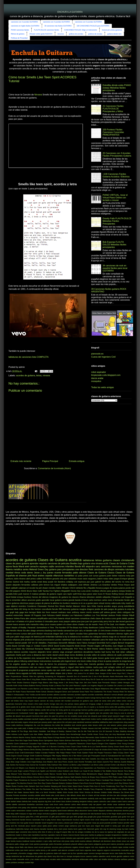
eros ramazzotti (38, 658)
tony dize (56, 856)
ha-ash (39, 588)
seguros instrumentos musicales (116, 850)
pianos (122, 588)
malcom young (11, 719)
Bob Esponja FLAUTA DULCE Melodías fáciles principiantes (114, 245)
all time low (111, 795)
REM (89, 649)
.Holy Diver (123, 728)
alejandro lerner (45, 652)
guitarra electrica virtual (114, 710)
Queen (9, 585)
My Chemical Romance (33, 649)
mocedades (103, 838)
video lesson (93, 725)
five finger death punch (117, 814)
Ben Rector (81, 737)
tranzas (40, 673)
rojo (54, 670)
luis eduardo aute (95, 716)
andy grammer (40, 798)
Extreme (123, 679)
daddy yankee (128, 618)
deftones (71, 811)
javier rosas (92, 823)
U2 (76, 576)
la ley (65, 637)
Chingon (100, 744)
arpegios (44, 566)
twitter (47, 673)
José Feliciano (48, 615)
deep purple (48, 582)
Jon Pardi (131, 759)
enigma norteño (28, 710)
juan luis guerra (92, 621)
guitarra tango (129, 710)
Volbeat (9, 695)
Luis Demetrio (51, 771)
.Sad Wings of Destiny (56, 731)
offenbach (96, 841)
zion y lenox (67, 673)
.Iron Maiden (120, 624)
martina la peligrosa (96, 835)
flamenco (62, 658)
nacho (99, 719)
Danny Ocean (114, 747)
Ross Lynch (114, 783)
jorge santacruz (71, 826)
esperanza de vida (87, 814)
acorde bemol (41, 695)
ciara (58, 704)
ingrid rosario (85, 820)
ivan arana (59, 823)
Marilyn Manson (73, 606)
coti (76, 582)
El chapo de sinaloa (100, 750)
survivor (92, 853)
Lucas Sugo (17, 771)
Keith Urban (18, 686)
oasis (85, 579)
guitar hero (126, 817)
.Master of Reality (19, 628)
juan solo (121, 826)
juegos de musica (111, 588)
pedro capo (52, 722)
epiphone (61, 814)
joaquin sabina (70, 621)
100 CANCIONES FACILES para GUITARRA (93, 26)
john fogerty (69, 713)
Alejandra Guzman (51, 734)
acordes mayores (29, 652)
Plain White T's (128, 780)
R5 (14, 692)
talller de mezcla (114, 670)
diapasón (102, 811)
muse (80, 579)
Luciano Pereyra (29, 771)
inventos (13, 823)
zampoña (9, 728)
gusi (133, 817)
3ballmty (123, 731)
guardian (114, 817)
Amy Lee (108, 734)
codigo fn (100, 704)
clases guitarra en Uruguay (85, 704)
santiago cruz (78, 670)
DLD (132, 582)
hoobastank (24, 713)
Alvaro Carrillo (87, 734)
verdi (108, 856)
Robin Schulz (41, 692)
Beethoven (93, 628)
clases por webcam (68, 808)
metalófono (49, 838)
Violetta (104, 792)
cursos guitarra (99, 576)
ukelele (99, 597)
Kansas (22, 765)
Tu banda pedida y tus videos (115, 789)
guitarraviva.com (12, 713)
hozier (32, 713)
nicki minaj (126, 719)
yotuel (125, 725)
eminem (129, 707)
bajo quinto (107, 798)
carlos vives (107, 600)
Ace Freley (83, 628)
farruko (55, 609)
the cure (37, 725)
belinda (25, 801)
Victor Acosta (68, 792)
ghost (32, 621)
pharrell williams (78, 844)
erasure (68, 814)
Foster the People (96, 753)
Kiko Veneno (64, 765)
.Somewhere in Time (45, 628)
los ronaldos (72, 716)
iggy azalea (39, 713)
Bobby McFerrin (54, 679)
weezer (113, 725)
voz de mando (92, 624)
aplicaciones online (45, 698)
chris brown (106, 631)
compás (92, 808)
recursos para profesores (62, 847)
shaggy (30, 853)
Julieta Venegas (124, 683)
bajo (80, 563)
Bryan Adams (59, 740)
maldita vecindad (24, 719)
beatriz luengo (90, 698)
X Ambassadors (18, 695)
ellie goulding (119, 707)
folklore (49, 579)
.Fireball (84, 728)
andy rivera (22, 698)
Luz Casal (83, 771)
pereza (9, 670)
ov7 (123, 667)
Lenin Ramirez (74, 686)
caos (92, 701)
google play (82, 817)
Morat (20, 631)
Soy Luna (81, 591)
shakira (64, 585)
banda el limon (82, 600)
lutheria (105, 637)
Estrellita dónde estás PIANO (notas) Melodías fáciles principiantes (117, 88)
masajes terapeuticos (113, 835)
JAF (14, 759)
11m (100, 731)
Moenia (24, 777)
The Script (56, 789)
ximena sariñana (121, 859)
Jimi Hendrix (11, 631)
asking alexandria (60, 698)
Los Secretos (126, 768)
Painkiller (9, 780)
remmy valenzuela (113, 603)
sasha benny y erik (43, 850)
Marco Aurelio (43, 774)
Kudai (51, 686)
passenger (44, 844)
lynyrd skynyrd (113, 716)
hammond (15, 820)
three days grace (85, 594)
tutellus (95, 856)
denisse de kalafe (43, 707)
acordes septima (81, 695)
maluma (122, 576)
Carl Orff (106, 740)
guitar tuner (110, 658)
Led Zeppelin (127, 597)
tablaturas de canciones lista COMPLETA (29, 357)
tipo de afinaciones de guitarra (32, 856)
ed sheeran (21, 576)
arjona (9, 566)
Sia (24, 631)
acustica (31, 795)
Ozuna (74, 591)
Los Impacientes (86, 768)
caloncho (103, 801)
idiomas (120, 634)
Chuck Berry (85, 679)
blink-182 (18, 609)
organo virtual (28, 722)
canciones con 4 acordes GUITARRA (56, 22)
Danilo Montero (102, 747)
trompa (69, 856)
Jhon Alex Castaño (89, 759)
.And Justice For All (81, 673)
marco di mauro (62, 835)
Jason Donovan (74, 759)
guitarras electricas (20, 603)
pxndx (128, 588)
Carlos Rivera (105, 628)
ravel (36, 847)
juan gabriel (96, 582)
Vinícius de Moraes (92, 792)
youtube (131, 725)
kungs (119, 829)
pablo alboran (80, 573)
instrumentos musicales (50, 661)
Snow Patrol (84, 692)
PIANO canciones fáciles (20, 30)
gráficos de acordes (76, 34)
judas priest (83, 576)
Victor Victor (79, 792)
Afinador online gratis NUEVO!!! (41, 34)
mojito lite (112, 838)
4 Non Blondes (103, 676)
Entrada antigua (77, 461)
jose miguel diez (98, 826)
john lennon (44, 585)
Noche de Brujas (88, 777)
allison (24, 600)
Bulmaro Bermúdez (73, 740)
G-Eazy (121, 753)
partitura (9, 579)
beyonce (41, 801)
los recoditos (84, 637)
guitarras (75, 609)
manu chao (83, 664)
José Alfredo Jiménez (88, 585)
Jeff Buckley (107, 646)
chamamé (18, 704)
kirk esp (103, 829)
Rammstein (31, 692)
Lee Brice (94, 765)
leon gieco (44, 716)
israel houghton (48, 823)
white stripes (56, 673)
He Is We (72, 756)
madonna (73, 664)
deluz (77, 811)
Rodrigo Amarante (102, 783)
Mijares (127, 774)
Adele (59, 588)
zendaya (21, 862)
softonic (103, 670)
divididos (79, 655)
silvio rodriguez (124, 612)
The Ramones (45, 789)
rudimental (10, 850)
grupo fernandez (104, 817)
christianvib (128, 560)
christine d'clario (118, 631)
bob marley (25, 582)
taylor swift (72, 594)
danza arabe (97, 378)
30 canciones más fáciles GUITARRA (58, 26)
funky (61, 710)
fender (127, 600)
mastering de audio (125, 664)
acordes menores (67, 695)
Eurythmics (10, 753)
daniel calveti (58, 655)
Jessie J (62, 683)
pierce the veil (62, 722)
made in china (21, 835)
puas (75, 722)
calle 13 (97, 631)
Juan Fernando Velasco (107, 683)
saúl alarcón (63, 850)
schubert (71, 850)
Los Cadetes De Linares (113, 686)
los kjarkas (109, 832)
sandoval (88, 722)
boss (63, 801)
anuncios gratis (34, 600)
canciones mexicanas (111, 566)
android (31, 798)
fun (57, 710)
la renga (123, 661)
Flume (74, 753)
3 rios (94, 676)
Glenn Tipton (129, 753)
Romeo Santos (12, 582)
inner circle (95, 820)
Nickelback (125, 689)
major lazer (130, 716)
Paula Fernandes (61, 780)
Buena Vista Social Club (70, 679)
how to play (46, 820)
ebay (13, 814)
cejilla (51, 566)
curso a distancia (34, 655)
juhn (128, 826)
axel (132, 585)
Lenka (101, 765)
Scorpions (125, 649)
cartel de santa (100, 701)
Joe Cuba (101, 759)
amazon (131, 795)
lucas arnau (83, 716)
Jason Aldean (62, 759)
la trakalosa (73, 637)
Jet (67, 683)
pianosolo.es (97, 354)
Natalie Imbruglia (57, 777)
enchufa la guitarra (50, 814)
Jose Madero (48, 762)
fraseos (9, 817)
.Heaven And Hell (94, 728)
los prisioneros (61, 664)
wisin (95, 594)
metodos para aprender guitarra (78, 838)
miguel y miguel (67, 667)
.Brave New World (55, 728)
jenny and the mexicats (15, 826)
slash (111, 722)
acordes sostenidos (96, 695)
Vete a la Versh (42, 792)
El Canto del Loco (101, 679)
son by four (72, 853)
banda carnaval (64, 631)
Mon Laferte (115, 689)
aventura (10, 609)
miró (97, 838)
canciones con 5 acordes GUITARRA (88, 22)
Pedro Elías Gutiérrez (76, 780)
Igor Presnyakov (94, 756)
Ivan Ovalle (126, 756)
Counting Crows (64, 747)
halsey (8, 820)
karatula (50, 829)
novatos (96, 612)
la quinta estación (111, 661)
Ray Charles (47, 783)
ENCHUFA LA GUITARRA (70, 12)
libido (39, 612)
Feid (128, 679)
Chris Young (122, 744)
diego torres (70, 655)
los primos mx (61, 716)
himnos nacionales (33, 820)
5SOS (24, 591)
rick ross (95, 847)
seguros (100, 850)
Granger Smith (29, 756)
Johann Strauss (120, 759)
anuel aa (62, 798)
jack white (74, 823)
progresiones (35, 670)
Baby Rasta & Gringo (51, 737)
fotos (86, 634)
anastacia (10, 798)
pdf (102, 612)
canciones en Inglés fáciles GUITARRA (25, 26)
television (91, 597)
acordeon (24, 795)
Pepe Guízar (90, 780)
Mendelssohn (92, 774)
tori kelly (33, 673)
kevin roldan (86, 661)
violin (101, 725)
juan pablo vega (17, 637)
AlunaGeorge (76, 734)
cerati (39, 582)
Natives (67, 777)
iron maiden (128, 566)
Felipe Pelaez (65, 753)
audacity (91, 798)
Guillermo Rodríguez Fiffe (45, 756)
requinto (43, 563)
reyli (73, 640)
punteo (58, 640)
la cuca (121, 713)
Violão (110, 792)
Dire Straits (60, 606)
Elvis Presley (113, 750)
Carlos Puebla (129, 740)
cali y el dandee (86, 631)
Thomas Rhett (118, 692)
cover (132, 704)
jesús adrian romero (56, 826)
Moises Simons (33, 777)
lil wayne (64, 832)
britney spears (93, 801)
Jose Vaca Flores (60, 762)
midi (93, 838)
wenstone (75, 859)
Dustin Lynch (78, 750)
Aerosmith (63, 643)
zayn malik (18, 728)
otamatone (10, 844)
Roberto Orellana (66, 783)
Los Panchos (22, 689)
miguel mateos (52, 667)
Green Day (43, 569)
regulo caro (62, 594)
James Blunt (51, 759)
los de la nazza (98, 832)
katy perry (104, 621)
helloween (111, 634)
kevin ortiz (76, 661)
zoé (90, 576)
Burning (84, 740)
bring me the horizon (32, 609)
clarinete (34, 808)
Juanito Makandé (128, 762)
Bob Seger (24, 740)
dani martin (47, 655)
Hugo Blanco (43, 683)
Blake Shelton (42, 679)
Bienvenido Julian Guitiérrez (96, 737)
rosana (53, 624)
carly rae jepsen (95, 804)
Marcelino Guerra (30, 774)
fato (48, 658)
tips (46, 856)
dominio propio (128, 811)
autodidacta (129, 606)
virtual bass (45, 859)
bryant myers (34, 701)
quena (127, 844)
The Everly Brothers (14, 789)
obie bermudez (16, 722)
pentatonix (67, 844)
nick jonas (65, 841)
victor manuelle (18, 859)
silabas (36, 853)
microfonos (76, 719)
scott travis (80, 850)
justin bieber (112, 576)
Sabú (26, 786)
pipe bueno (89, 844)
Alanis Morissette (117, 676)
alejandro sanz (93, 566)
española (75, 814)
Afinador (65, 588)
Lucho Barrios (34, 689)
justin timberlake (48, 637)
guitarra (25, 563)
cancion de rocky (47, 701)
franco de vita (80, 658)
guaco (102, 710)
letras (39, 375)
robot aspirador (99, 372)
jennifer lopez (129, 823)
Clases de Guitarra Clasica (101, 573)
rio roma (126, 582)
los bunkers (65, 603)
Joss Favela (92, 683)
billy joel (110, 698)
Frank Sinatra (17, 683)
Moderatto (16, 777)
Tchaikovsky (111, 786)
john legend (66, 661)
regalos (75, 847)
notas (106, 579)
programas (23, 670)
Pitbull (132, 615)
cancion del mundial (62, 701)
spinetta (80, 853)
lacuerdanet (10, 832)
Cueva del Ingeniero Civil (103, 357)
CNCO (72, 588)
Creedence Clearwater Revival (40, 606)
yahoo (119, 725)
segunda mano (90, 850)
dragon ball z (59, 634)
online (118, 667)
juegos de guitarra (116, 609)
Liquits (8, 768)
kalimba (59, 637)
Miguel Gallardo (104, 774)
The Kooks (108, 692)
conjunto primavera (112, 704)
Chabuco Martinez (49, 744)
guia (120, 817)
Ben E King (31, 679)
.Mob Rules (33, 731)
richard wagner (85, 847)
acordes (107, 606)
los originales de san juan (124, 832)
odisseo (89, 841)
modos (93, 719)
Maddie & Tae (100, 771)
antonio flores (32, 698)
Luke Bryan (74, 771)
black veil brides (12, 701)
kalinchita (20, 829)
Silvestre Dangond (54, 692)
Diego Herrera (24, 750)
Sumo (103, 786)
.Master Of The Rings (19, 731)
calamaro (22, 588)
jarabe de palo (101, 609)
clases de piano (13, 563)
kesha (70, 829)
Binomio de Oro (114, 737)
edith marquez (20, 814)
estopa (122, 591)
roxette (132, 847)
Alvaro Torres (99, 734)
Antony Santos (31, 737)
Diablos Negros (12, 750)
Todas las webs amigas (102, 387)
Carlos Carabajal (116, 740)
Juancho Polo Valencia (111, 762)
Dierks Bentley (36, 750)
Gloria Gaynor (11, 756)
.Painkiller (42, 731)
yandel (24, 643)
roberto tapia (117, 847)
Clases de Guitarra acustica (60, 560)
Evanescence (114, 679)
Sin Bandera (60, 582)
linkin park (18, 594)
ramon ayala (46, 670)
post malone (111, 844)
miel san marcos (37, 667)
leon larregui (30, 612)
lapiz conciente (21, 832)
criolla (8, 811)
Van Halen (18, 792)
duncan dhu (82, 707)
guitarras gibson (13, 661)
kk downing (111, 829)
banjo (132, 798)
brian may (24, 701)
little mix (71, 832)
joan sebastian (70, 579)
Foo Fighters (55, 591)
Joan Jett (83, 683)
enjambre (27, 658)
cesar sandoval (119, 804)
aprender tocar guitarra (52, 600)
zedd (24, 728)
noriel (77, 841)
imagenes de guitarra (59, 597)
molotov (89, 667)
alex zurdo (55, 795)
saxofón (54, 850)
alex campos (31, 618)
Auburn (40, 737)
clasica (79, 808)
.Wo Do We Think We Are (88, 731)
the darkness (46, 725)
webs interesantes (64, 859)
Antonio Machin (18, 737)
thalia (121, 853)
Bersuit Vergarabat (126, 643)
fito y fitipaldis (89, 588)
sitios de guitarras (46, 853)
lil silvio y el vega (53, 832)
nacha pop (98, 667)
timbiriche (15, 856)
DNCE (51, 646)
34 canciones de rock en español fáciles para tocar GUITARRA (115, 268)
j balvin (100, 579)
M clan (91, 771)
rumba (17, 850)
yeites (8, 862)
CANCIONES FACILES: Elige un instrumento (81, 30)
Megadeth (66, 591)
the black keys (112, 640)
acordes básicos (13, 652)
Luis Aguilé (41, 771)
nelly (50, 841)
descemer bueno (86, 811)
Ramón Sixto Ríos (34, 783)
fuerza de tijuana (19, 817)
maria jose (84, 835)
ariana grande (68, 600)
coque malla (125, 704)
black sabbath (12, 588)
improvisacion (67, 820)
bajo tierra (116, 798)
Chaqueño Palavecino (77, 744)
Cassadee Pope (35, 744)
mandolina (36, 835)
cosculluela (47, 609)
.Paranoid (31, 628)
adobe (38, 795)
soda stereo (27, 573)
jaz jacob (100, 823)
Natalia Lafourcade (52, 649)
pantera (37, 844)
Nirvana (38, 95)
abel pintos (31, 579)
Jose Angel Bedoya (35, 762)
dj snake (87, 655)
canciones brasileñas (26, 804)
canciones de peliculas (59, 563)
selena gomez (110, 612)
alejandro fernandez (21, 585)
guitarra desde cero (114, 34)
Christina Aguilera (18, 747)
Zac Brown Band (127, 792)
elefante (80, 588)
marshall (35, 719)
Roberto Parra (78, 783)
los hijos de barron (45, 664)
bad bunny (106, 652)
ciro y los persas (67, 704)
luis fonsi (46, 612)
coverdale (119, 808)
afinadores (130, 594)
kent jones (63, 829)
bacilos (98, 652)
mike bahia (80, 667)
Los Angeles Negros (95, 686)
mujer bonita (11, 841)
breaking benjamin (80, 801)
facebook (98, 814)
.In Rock (131, 728)
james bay (83, 823)
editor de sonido (99, 655)
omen (132, 841)
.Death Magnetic (74, 728)
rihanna (83, 597)
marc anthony (73, 612)
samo (69, 670)
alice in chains (87, 795)
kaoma (37, 829)
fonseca (99, 588)
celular (110, 804)
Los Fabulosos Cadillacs (80, 615)
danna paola (11, 707)
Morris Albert (45, 777)
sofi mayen (63, 853)
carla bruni (54, 804)
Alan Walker (39, 734)
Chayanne (116, 597)
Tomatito (86, 789)
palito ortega (19, 844)
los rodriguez (96, 637)
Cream (73, 747)
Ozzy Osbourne (102, 777)
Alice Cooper (11, 679)
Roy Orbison (124, 783)
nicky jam (130, 576)
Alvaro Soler (21, 679)
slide (97, 670)
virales (37, 859)
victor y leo (29, 859)
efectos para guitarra (109, 591)
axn (101, 798)
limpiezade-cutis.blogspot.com (106, 375)
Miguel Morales (117, 774)
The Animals (129, 786)
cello (104, 804)
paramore (130, 667)
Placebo (9, 692)
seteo (87, 670)
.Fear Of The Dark (106, 624)
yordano (14, 862)
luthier (105, 716)
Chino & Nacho (118, 628)
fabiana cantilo (40, 710)
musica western (36, 841)
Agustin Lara (28, 734)
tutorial (18, 643)
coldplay (70, 582)
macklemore (11, 835)
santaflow (96, 722)
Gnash (20, 756)
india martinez (50, 713)
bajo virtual (125, 798)
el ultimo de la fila (14, 658)
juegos (32, 603)
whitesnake (84, 859)
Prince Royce (124, 585)
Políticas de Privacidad (19, 38)
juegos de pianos (43, 603)
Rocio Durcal (89, 783)
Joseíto (71, 762)
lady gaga (19, 612)
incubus (76, 820)
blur (114, 652)
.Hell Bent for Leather (110, 728)
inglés (126, 634)
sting (126, 722)
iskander (38, 823)
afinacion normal (110, 695)
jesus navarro (31, 826)
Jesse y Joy (40, 573)
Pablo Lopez (118, 777)
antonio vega (58, 652)
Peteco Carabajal (102, 780)
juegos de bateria (32, 637)
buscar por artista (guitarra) (112, 30)
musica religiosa (13, 640)
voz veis (107, 725)
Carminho (10, 744)
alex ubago (31, 631)
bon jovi (75, 631)
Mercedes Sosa (88, 689)
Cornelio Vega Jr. (26, 646)
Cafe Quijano (96, 740)
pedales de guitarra (48, 594)
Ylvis (27, 695)
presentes (121, 844)
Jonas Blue (10, 762)
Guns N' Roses (104, 594)
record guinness (45, 847)
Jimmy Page (74, 683)
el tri (27, 621)
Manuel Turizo (17, 774)
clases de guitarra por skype (49, 808)
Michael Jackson (108, 615)
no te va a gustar (86, 603)
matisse (35, 594)
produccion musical (33, 640)
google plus (92, 817)
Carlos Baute (11, 646)
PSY (76, 649)
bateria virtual (64, 618)
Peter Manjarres (116, 780)
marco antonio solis (21, 624)
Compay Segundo (32, 747)
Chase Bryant (91, 744)
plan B (15, 670)
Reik (91, 569)
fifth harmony (65, 609)
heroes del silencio (40, 597)
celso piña (111, 701)
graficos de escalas (95, 34)
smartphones (118, 722)
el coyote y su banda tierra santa (101, 707)
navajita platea (107, 719)
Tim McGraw (129, 692)
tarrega (98, 853)
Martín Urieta (81, 774)
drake (8, 814)
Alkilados (72, 643)
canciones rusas (42, 804)
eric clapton (70, 634)
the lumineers (128, 670)
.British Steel (94, 673)
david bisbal (11, 597)
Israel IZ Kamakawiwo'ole (111, 756)
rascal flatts (19, 847)
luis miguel (55, 585)
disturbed (68, 707)
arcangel (69, 652)
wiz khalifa (103, 859)
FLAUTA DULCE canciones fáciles (47, 30)
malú (29, 835)
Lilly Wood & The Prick (125, 765)
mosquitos (96, 381)
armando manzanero (79, 798)
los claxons (74, 597)
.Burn (65, 728)
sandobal (81, 722)
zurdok (27, 862)
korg (116, 713)
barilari (13, 801)
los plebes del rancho (112, 582)
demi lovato (31, 707)
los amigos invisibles (83, 832)
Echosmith (87, 750)
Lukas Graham (63, 771)
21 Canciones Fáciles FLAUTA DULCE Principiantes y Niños (113, 109)
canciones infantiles (64, 566)
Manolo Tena (123, 771)
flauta (15, 566)
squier (86, 853)
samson (32, 850)
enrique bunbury (24, 597)
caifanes (35, 585)
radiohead (66, 640)
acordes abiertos (53, 695)
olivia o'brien (116, 841)
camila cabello (11, 804)
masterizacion (12, 667)
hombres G (40, 621)
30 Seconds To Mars (111, 731)
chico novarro (28, 704)
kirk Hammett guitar (91, 829)
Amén (128, 734)
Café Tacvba (43, 591)
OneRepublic (67, 649)
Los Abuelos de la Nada (35, 768)
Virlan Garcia (97, 606)
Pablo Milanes (129, 777)
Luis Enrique (45, 689)
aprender (34, 563)
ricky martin (126, 603)
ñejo (32, 862)
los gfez (31, 664)
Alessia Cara (65, 734)
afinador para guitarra (126, 695)
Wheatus (117, 792)
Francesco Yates (110, 753)
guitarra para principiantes (62, 569)
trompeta (76, 856)
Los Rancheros (100, 768)
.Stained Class (71, 731)
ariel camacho (32, 566)
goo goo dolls (72, 817)
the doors (10, 643)
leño (40, 832)
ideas (59, 820)
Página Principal (50, 461)
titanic (50, 856)
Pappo (16, 780)
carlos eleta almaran (80, 804)
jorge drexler (79, 713)
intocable (49, 621)
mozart (124, 838)
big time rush (50, 801)
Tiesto (71, 789)
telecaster (105, 853)
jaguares (60, 713)
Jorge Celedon (21, 762)
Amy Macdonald (119, 734)
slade (56, 853)
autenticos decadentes (84, 652)
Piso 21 (82, 649)
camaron (131, 801)
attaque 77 (71, 698)
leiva (30, 832)
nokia (72, 841)
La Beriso (73, 765)
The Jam (35, 789)
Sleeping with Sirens (59, 786)
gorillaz (91, 710)
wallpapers (73, 585)
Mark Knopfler (63, 689)
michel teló (67, 719)
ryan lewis (24, 850)
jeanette (108, 823)
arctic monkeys (93, 591)
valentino (102, 856)
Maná (21, 566)
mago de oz (114, 637)
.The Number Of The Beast (66, 628)
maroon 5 (27, 594)
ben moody (33, 801)
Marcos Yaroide (56, 774)
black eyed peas (128, 698)
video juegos (114, 579)
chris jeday (22, 808)
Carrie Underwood (21, 744)
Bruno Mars (32, 591)
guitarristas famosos (97, 634)
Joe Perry (109, 759)
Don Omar (130, 628)
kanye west (29, 829)
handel (23, 820)
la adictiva (55, 603)
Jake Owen (30, 759)
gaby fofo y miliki (32, 817)
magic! (122, 716)
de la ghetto (21, 707)
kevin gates (78, 829)
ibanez (36, 661)
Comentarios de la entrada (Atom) (54, 468)
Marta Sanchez (69, 774)
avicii (51, 618)
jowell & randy (111, 826)
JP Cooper (21, 759)
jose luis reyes (84, 826)
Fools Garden (83, 753)
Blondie (124, 737)
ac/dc (106, 563)
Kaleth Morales (62, 615)
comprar (86, 808)
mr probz (131, 838)
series (26, 569)
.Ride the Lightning (36, 676)
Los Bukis (17, 649)
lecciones (36, 716)
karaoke (43, 829)
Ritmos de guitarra (18, 34)
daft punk (32, 634)
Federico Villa (54, 753)
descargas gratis (57, 707)
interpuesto (104, 820)
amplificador (43, 618)
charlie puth (21, 655)
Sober (70, 786)
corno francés (109, 808)
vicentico (22, 606)
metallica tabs (57, 719)
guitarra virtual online (125, 658)
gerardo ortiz (58, 579)
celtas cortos (121, 701)
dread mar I (11, 621)
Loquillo (84, 686)
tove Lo (63, 856)
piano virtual (99, 603)
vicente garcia (82, 725)
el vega (29, 814)
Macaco (54, 689)
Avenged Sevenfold (97, 643)
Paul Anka (49, 780)
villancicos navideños (64, 576)
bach (55, 618)
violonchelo (18, 615)
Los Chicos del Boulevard (56, 768)
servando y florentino (18, 853)
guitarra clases (111, 560)
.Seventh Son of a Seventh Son (79, 676)
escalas (80, 634)
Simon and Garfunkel (71, 692)
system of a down (64, 624)
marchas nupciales (48, 835)
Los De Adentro (73, 768)
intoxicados (114, 820)
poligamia (98, 844)
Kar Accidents (41, 765)
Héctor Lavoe (82, 756)
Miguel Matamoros (102, 689)
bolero (59, 801)
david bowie (62, 811)
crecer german (129, 808)
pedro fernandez (56, 844)
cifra (28, 808)
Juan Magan (118, 646)
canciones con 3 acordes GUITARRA (24, 22)
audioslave (80, 698)
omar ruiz (126, 841)
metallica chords (128, 835)
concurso (16, 634)
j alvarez (67, 823)
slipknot (14, 606)
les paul (52, 716)
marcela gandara (96, 664)
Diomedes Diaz (48, 750)
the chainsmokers (127, 640)
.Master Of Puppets (33, 615)
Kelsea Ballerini (29, 686)
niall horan (57, 841)
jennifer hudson (117, 823)
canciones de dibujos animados (109, 569)
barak (8, 801)
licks (44, 832)
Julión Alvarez (20, 579)
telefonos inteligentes (25, 725)
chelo (93, 618)
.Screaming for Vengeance (55, 676)
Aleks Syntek (129, 676)
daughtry (53, 811)
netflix (119, 719)
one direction (82, 569)
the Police (127, 853)
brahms (69, 801)
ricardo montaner (83, 640)
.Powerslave (52, 643)
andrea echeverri (21, 798)
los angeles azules (18, 664)
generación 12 (45, 817)
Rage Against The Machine (16, 783)
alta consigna (122, 795)
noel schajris (109, 667)
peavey (44, 722)
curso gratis (116, 618)
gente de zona (69, 710)
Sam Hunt (40, 786)
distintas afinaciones (114, 811)
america (9, 698)
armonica (41, 631)
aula (97, 798)
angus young (118, 606)
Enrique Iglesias (127, 579)
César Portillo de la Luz (86, 747)
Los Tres (96, 615)
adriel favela (46, 795)
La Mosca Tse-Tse (61, 686)
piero (70, 722)
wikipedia (107, 597)
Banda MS (80, 566)
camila (33, 582)
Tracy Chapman (97, 789)
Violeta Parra (19, 618)
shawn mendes (49, 588)
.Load (8, 731)
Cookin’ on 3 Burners (48, 747)
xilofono (111, 859)
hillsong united (27, 661)
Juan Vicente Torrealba (83, 762)
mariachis (35, 624)
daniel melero (44, 811)
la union (128, 713)
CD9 (89, 740)
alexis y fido (65, 795)
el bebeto (20, 621)
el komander (118, 600)
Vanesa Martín (29, 792)
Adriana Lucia (17, 734)
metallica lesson (24, 838)
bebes (19, 801)
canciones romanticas (80, 618)
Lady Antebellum (84, 765)
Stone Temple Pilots (86, 786)
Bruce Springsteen (46, 740)
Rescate (55, 783)
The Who (64, 789)
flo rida (70, 658)
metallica (18, 569)
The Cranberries (96, 692)
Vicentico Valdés (56, 792)
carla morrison (95, 600)
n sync (45, 841)
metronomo (24, 667)
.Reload (25, 676)
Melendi (33, 569)
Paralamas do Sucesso (28, 780)
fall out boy (51, 710)
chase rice (130, 804)
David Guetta (60, 646)
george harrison (81, 710)
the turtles (56, 725)
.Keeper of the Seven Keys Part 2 (113, 673)
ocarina (82, 841)
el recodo (31, 588)
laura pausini (27, 716)
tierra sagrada (22, 673)
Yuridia (32, 695)
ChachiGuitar (62, 744)
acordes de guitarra (26, 375)
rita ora (108, 847)
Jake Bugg (53, 683)
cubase (29, 811)
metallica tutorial (38, 838)
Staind (75, 786)
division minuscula (44, 634)
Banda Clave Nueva (68, 737)
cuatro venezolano (18, 811)
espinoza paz (84, 582)
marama (74, 603)
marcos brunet (74, 835)
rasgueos (92, 579)
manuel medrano (58, 612)
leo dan (116, 621)
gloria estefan (61, 817)
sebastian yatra (98, 640)
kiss (110, 621)
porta (104, 844)
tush (74, 725)
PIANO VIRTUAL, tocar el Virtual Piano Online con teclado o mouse (115, 198)
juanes (50, 573)
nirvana (46, 375)
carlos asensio (65, 804)
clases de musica (103, 618)
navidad (10, 573)
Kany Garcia (30, 765)
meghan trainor (45, 719)
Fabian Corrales (41, 753)
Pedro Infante (122, 615)
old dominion (106, 841)
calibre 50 (41, 579)
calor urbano (112, 801)
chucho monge (49, 704)
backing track (51, 631)
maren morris (86, 612)
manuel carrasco (127, 637)
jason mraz (58, 621)
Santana (9, 618)
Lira (13, 768)
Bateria (9, 569)
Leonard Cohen (110, 765)
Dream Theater (87, 646)
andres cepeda (45, 576)
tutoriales (130, 569)
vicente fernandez (63, 573)
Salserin (32, 786)
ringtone (102, 847)
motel (119, 838)
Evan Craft (19, 753)
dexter (96, 811)
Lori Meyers (20, 768)
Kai (17, 765)
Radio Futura (21, 692)
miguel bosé (85, 719)
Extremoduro (29, 753)
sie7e (92, 670)
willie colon (94, 859)
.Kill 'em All (33, 643)
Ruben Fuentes (18, 786)
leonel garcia (125, 621)
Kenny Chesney (42, 686)
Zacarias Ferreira (13, 795)
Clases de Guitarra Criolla (122, 563)
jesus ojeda (42, 826)
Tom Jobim (78, 789)
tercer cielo (114, 853)
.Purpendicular (16, 676)
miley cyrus (44, 624)
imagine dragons (87, 609)
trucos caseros (86, 856)
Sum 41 (97, 786)
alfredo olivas (76, 795)
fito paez (54, 658)
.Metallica (42, 643)
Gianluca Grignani (30, 683)
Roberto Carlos (112, 649)
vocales (53, 859)
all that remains (100, 795)
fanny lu (105, 814)
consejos (99, 808)
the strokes (11, 673)
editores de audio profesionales (120, 655)
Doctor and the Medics (63, 750)
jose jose (81, 621)
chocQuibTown (11, 808)
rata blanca (29, 847)
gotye (96, 710)
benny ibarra (101, 698)
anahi (15, 698)
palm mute (29, 844)
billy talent (117, 698)
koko (112, 713)
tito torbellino (66, 725)
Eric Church (123, 750)
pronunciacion (49, 640)
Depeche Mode (73, 646)
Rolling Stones (118, 594)
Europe (131, 750)
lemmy (35, 832)
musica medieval (23, 841)
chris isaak (39, 704)
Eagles (97, 646)
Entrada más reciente (21, 461)
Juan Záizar (97, 762)
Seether (47, 786)
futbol (89, 658)
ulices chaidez (79, 624)
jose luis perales (102, 713)
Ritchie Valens (98, 649)
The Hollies (27, 789)
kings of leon (98, 661)
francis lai (131, 814)
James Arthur (40, 759)
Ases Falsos (82, 643)
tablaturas (89, 560)
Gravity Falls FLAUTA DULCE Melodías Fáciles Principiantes (117, 221)
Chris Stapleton (111, 744)
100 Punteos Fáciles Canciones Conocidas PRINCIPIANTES (113, 132)
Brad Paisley (33, 740)
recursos (61, 34)
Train (132, 649)
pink (22, 640)
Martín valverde (75, 689)
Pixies (132, 689)
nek (115, 719)
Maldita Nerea (111, 771)
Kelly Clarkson (52, 765)
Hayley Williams (62, 756)
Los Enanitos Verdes (108, 585)
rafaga (11, 847)
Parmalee (41, 780)
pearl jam (38, 722)
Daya (132, 747)
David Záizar (125, 747)
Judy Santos (11, 765)
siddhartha (104, 722)
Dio (92, 679)
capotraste (10, 655)
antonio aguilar (52, 798)
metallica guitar (12, 838)
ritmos (17, 573)
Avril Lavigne (111, 643)
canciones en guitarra (80, 701)
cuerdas (35, 811)
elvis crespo (37, 814)
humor (54, 820)
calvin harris (122, 801)
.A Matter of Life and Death (37, 728)
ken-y (56, 829)
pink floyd (32, 576)
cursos (24, 634)
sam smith (61, 670)
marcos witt (110, 664)
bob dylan (121, 652)
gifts (53, 817)
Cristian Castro (40, 646)
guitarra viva (89, 563)
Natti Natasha (76, 777)
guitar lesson (98, 658)
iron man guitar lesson (25, 823)
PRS (110, 777)
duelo (74, 707)
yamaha (131, 859)
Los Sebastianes (113, 768)
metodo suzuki (59, 838)
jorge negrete (90, 713)
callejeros (130, 652)
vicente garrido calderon (120, 856)
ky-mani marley (128, 829)
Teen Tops (120, 786)
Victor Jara (86, 606)
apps (68, 798)
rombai (126, 847)
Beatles (74, 563)
